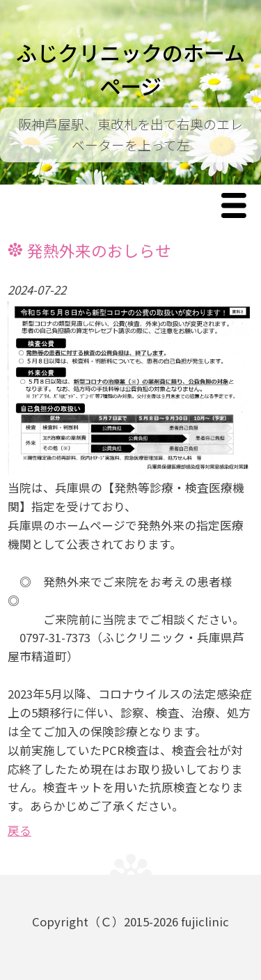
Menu (237, 206)
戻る (19, 830)
